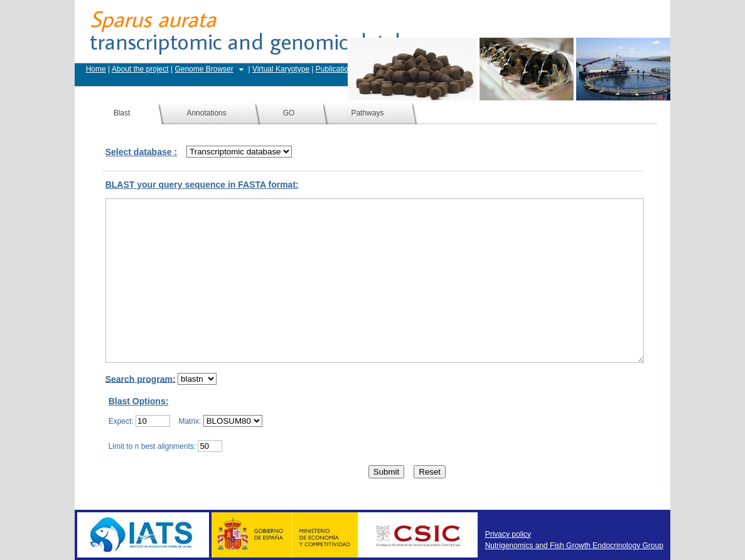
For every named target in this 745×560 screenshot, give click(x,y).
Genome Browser (204, 69)
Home (96, 69)
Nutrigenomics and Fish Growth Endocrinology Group (574, 546)
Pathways (367, 113)
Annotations (206, 113)
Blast (122, 113)
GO (289, 113)
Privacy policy (508, 534)
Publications (336, 69)
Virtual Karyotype (281, 69)
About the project (140, 69)
